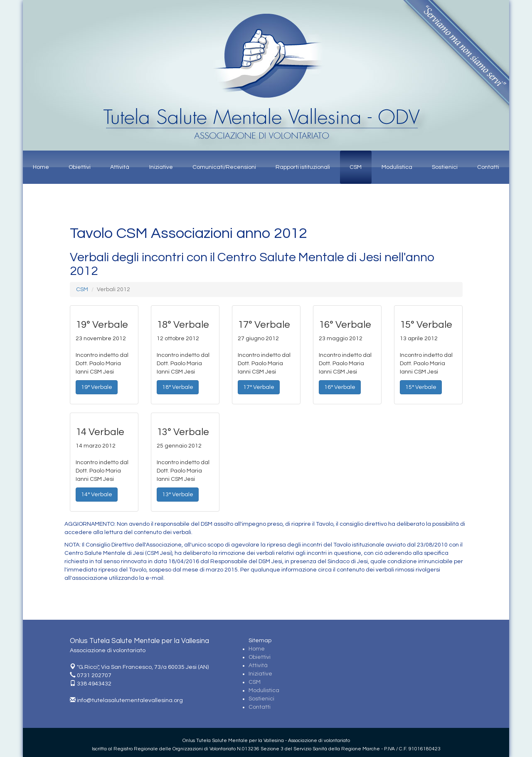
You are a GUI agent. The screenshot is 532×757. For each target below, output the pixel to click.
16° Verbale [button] (340, 387)
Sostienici (445, 167)
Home (41, 167)
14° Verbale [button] (97, 495)
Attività (120, 167)
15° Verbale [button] (421, 387)
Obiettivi (80, 167)
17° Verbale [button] (259, 387)
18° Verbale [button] (178, 387)
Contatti (488, 167)
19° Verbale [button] (97, 387)
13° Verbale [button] (178, 495)
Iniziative (161, 167)
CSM (356, 167)
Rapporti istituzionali (303, 167)
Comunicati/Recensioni (224, 167)
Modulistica (397, 167)
